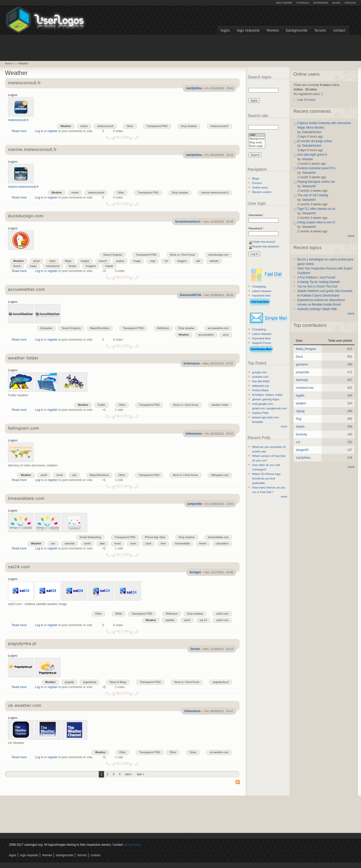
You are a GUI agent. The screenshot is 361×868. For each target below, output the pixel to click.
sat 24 (203, 620)
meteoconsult (105, 126)
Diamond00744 (190, 295)
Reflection (163, 328)
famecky (301, 434)
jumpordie (195, 504)
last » (141, 774)
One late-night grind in (312, 155)
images (85, 261)
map (153, 261)
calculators (222, 543)
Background (257, 139)
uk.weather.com (25, 706)
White (119, 614)
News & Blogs (118, 682)
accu (226, 335)
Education (46, 328)
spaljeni (301, 403)
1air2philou (194, 88)
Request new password (266, 247)
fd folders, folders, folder (267, 395)
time (163, 543)
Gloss (193, 752)
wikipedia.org (260, 386)
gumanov (302, 364)
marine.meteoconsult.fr (32, 150)
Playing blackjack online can (316, 182)
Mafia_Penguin (306, 349)
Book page (257, 146)
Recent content (262, 192)
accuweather (206, 335)
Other (130, 126)
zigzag (300, 411)
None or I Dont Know (183, 255)
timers (203, 543)
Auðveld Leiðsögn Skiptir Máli (317, 309)
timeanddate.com (26, 499)
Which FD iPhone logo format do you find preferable (266, 478)
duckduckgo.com (26, 216)
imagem (182, 261)
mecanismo (53, 266)
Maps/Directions (100, 328)
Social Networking (90, 537)
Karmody (302, 380)
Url (166, 261)
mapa (33, 266)
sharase (307, 159)
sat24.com (19, 567)
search (103, 261)
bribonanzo (192, 363)
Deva (299, 357)
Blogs (336, 3)
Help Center (284, 3)
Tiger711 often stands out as (316, 209)
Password (256, 228)
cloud (59, 475)
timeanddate (182, 543)
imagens (91, 266)
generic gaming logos (266, 399)
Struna (195, 649)
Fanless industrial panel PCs (316, 168)
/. (15, 64)
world (44, 475)
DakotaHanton (312, 132)
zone (133, 543)
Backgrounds (297, 30)
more (284, 426)
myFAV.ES (350, 3)
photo (36, 261)
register (53, 131)
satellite (170, 620)
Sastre (300, 427)
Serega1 (195, 572)
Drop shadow (189, 126)
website (214, 261)
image (137, 261)
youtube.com (260, 377)
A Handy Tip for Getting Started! (319, 282)
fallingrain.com (24, 428)
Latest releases (262, 291)
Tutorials (303, 3)
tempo (73, 266)
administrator (132, 845)
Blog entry (257, 143)
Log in (39, 131)
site (198, 261)
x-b (298, 442)
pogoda (69, 682)
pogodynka (90, 682)
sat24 (187, 620)
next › (129, 774)
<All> (257, 135)
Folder (102, 405)
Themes (273, 30)
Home (8, 64)
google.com (260, 372)
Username (256, 215)
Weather (24, 64)
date (102, 543)
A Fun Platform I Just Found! (316, 277)
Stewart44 (309, 173)
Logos (225, 30)
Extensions (321, 3)
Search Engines (113, 255)
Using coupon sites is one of (316, 222)
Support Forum (262, 343)
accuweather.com (26, 290)
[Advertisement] (180, 47)
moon (117, 543)
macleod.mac (305, 388)
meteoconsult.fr (24, 83)
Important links (261, 296)
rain (74, 475)
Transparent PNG (157, 126)
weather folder (23, 358)
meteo (84, 126)
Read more (19, 131)
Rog (299, 419)
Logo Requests (248, 30)
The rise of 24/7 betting (313, 195)
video (52, 261)
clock (148, 543)
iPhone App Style (155, 537)
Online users (260, 187)
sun (53, 543)
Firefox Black (260, 390)
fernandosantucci (188, 222)
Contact (339, 30)
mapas (109, 266)
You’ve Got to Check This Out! (318, 286)
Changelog (259, 286)
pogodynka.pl (22, 644)
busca (17, 266)
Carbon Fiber (260, 413)
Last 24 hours (306, 100)
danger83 (302, 450)
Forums (320, 30)
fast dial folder (261, 381)
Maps (68, 261)
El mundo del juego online (315, 141)
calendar (70, 543)
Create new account (264, 242)
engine (120, 261)
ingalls (300, 396)
